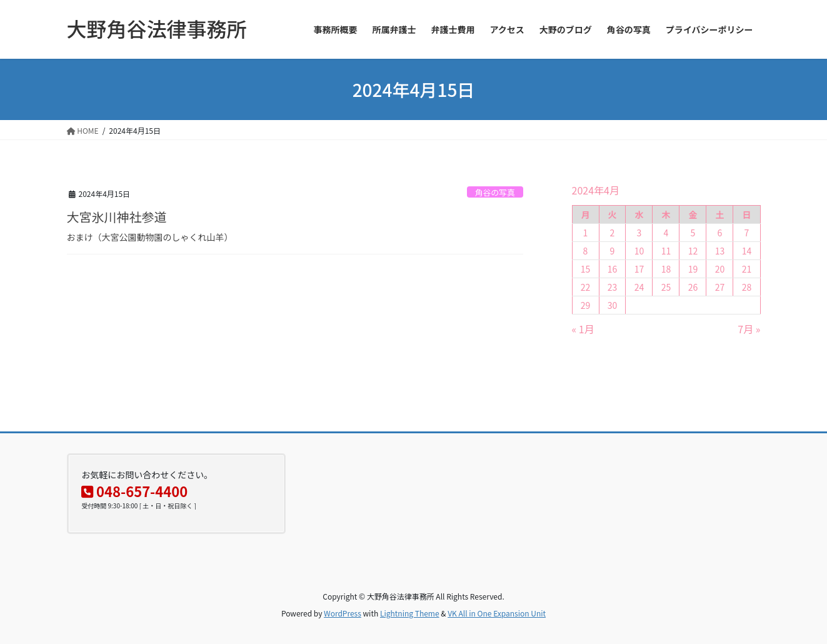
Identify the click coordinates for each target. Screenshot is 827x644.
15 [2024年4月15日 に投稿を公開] (586, 269)
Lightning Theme (410, 613)
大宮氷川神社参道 (117, 217)
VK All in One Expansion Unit (497, 613)
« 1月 (583, 329)
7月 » (749, 329)
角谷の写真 (495, 192)
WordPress (343, 613)
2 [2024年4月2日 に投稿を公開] (613, 233)
